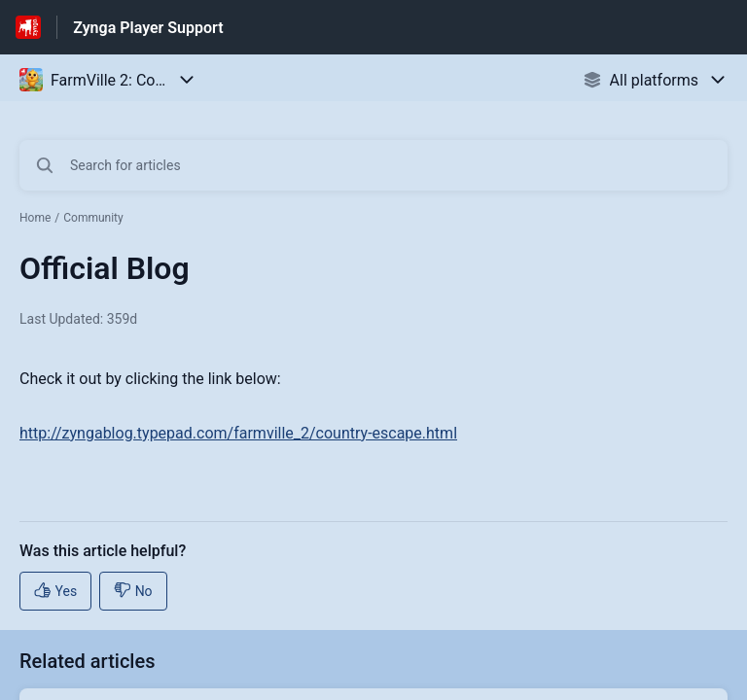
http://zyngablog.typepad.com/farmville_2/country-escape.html (238, 433)
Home (35, 218)
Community (93, 218)
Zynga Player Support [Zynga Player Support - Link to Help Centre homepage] (148, 28)
